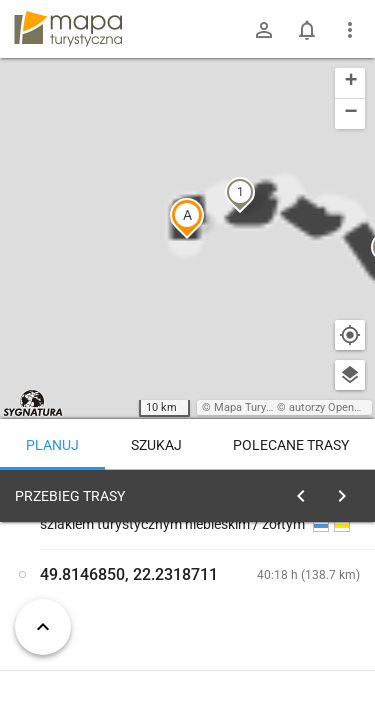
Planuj (52, 445)
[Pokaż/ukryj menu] (350, 30)
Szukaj (156, 445)
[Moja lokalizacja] (350, 335)
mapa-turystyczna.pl (68, 29)
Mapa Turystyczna (259, 407)
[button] (105, 303)
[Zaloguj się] (264, 30)
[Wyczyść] (348, 491)
